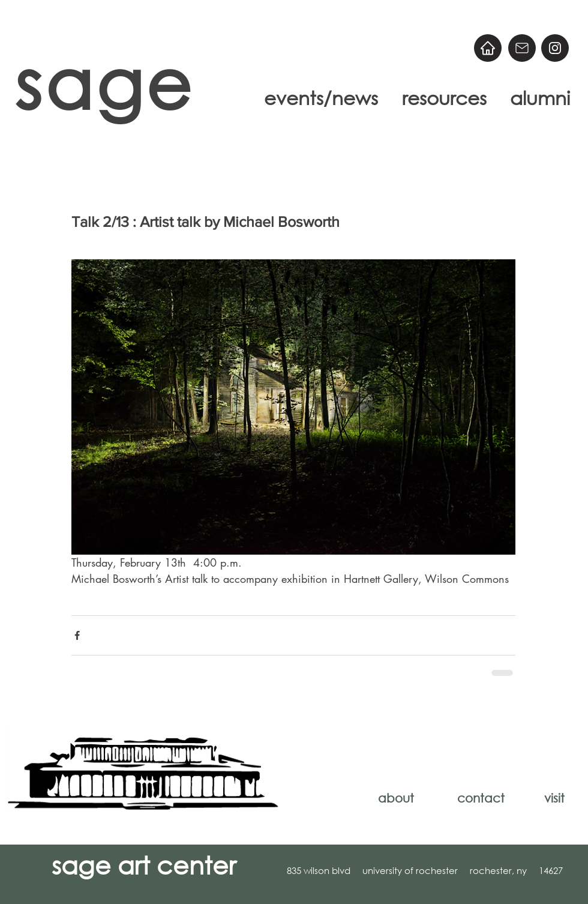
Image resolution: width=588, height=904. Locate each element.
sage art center (144, 864)
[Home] (488, 48)
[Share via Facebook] (77, 635)
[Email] (522, 48)
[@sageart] (555, 48)
